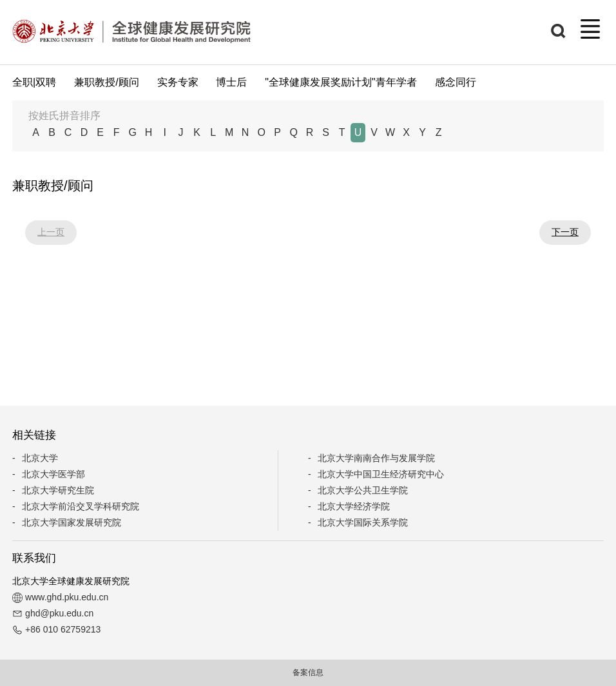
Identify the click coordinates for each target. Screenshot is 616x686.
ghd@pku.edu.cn (59, 613)
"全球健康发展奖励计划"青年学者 (341, 82)
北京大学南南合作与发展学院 (376, 458)
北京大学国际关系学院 (363, 522)
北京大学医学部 (53, 474)
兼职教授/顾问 (106, 82)
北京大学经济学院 (354, 506)
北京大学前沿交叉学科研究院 (81, 506)
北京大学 (40, 458)
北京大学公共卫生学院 (363, 490)
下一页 (565, 232)
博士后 (231, 82)
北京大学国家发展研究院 (72, 522)
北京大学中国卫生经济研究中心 (381, 474)
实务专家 (178, 82)
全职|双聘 (34, 82)
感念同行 (456, 82)
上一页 (51, 232)
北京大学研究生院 (58, 490)
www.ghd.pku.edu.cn (67, 597)
